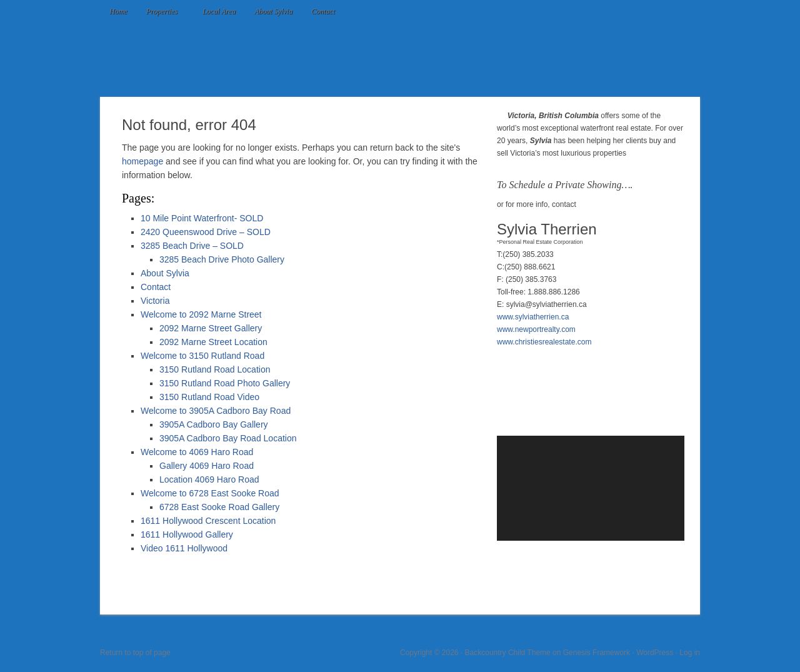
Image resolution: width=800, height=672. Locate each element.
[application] (591, 488)
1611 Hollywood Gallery (187, 534)
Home (118, 11)
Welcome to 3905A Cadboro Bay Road (216, 411)
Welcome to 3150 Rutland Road (202, 356)
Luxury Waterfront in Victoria (400, 59)
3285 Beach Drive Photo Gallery (222, 259)
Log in (690, 653)
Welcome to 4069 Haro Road (197, 452)
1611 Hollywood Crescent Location (208, 521)
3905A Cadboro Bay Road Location (228, 438)
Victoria (155, 301)
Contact (323, 11)
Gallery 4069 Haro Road (207, 466)
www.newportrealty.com (536, 329)
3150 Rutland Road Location (215, 369)
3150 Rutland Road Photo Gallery (225, 383)
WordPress (655, 653)
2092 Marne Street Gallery (211, 328)
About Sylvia (273, 11)
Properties (162, 12)
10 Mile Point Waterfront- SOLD (202, 218)
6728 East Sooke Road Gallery (219, 507)
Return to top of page (135, 653)
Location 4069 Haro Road (209, 479)
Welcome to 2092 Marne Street (201, 314)
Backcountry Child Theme (508, 653)
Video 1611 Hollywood (184, 548)
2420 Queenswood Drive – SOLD (206, 232)
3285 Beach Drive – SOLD (192, 246)
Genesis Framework (597, 653)
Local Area (219, 11)
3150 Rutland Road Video (209, 397)
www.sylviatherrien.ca (533, 317)
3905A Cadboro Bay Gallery (214, 424)
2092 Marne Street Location (213, 342)
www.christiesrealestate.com (544, 342)
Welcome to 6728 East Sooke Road (210, 493)
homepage (142, 161)
